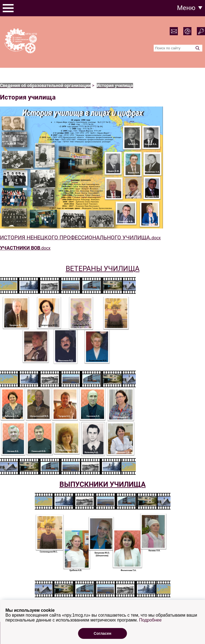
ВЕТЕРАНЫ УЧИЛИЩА (103, 269)
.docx (25, 248)
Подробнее (150, 632)
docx (80, 238)
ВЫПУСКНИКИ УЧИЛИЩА (103, 484)
